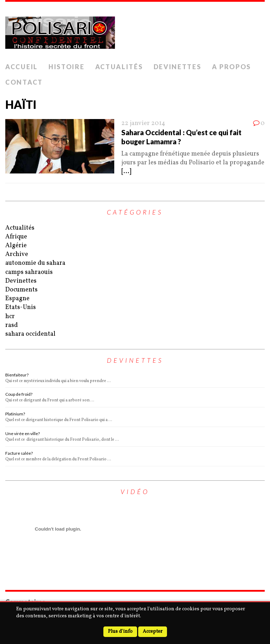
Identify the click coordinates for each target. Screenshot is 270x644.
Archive (17, 254)
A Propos (232, 67)
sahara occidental (30, 334)
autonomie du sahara (35, 263)
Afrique (16, 237)
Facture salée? (19, 453)
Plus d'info (120, 632)
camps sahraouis (29, 272)
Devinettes (178, 67)
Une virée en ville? (22, 433)
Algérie (16, 246)
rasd (12, 325)
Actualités (119, 67)
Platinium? (15, 414)
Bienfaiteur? (17, 375)
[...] (126, 172)
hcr (10, 317)
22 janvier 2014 (143, 123)
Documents (21, 290)
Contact (24, 82)
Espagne (17, 299)
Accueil (22, 67)
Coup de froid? (19, 394)
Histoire (67, 67)
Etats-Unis (21, 307)
